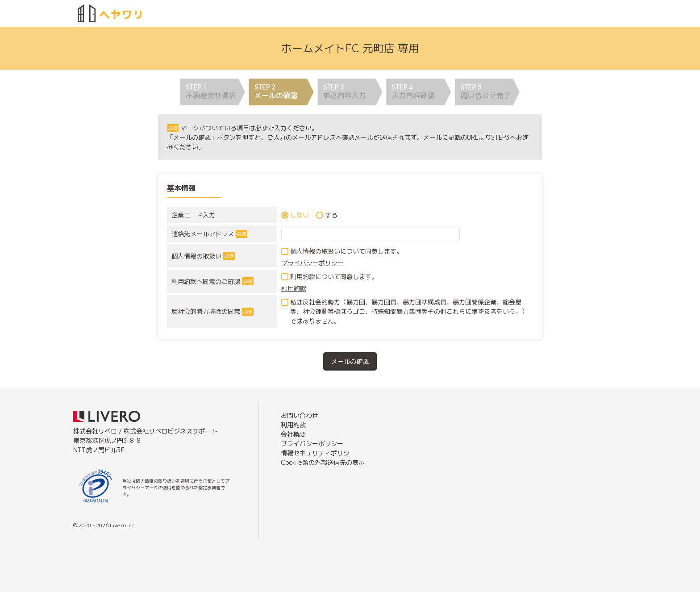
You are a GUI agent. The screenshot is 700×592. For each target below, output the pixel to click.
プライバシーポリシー (312, 263)
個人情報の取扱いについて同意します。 (346, 251)
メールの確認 (350, 361)
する (331, 215)
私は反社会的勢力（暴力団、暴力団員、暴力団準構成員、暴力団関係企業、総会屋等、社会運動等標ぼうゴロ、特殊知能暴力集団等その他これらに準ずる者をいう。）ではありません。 (409, 311)
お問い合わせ (300, 415)
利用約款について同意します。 (334, 277)
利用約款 (294, 288)
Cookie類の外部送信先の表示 (323, 462)
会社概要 (293, 434)
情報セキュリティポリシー (318, 453)
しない (300, 215)
